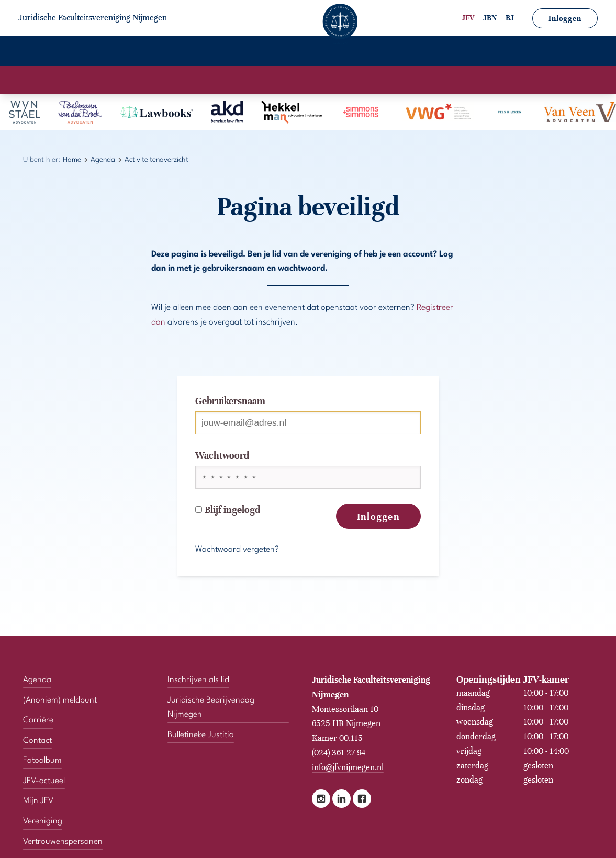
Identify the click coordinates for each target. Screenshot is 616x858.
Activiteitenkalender (260, 80)
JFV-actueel (338, 52)
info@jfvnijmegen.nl (348, 767)
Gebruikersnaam (230, 401)
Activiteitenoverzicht (355, 80)
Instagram (321, 799)
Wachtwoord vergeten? (237, 550)
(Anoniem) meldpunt (60, 700)
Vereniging (96, 52)
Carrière (210, 52)
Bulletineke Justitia (201, 735)
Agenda (156, 52)
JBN (490, 18)
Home (40, 52)
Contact (456, 52)
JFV (468, 18)
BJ (510, 18)
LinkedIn (341, 799)
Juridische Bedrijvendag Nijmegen (211, 708)
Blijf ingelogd (228, 510)
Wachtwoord (222, 455)
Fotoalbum (271, 52)
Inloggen (565, 19)
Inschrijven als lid (198, 680)
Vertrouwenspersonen (539, 52)
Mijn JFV (401, 52)
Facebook (362, 799)
